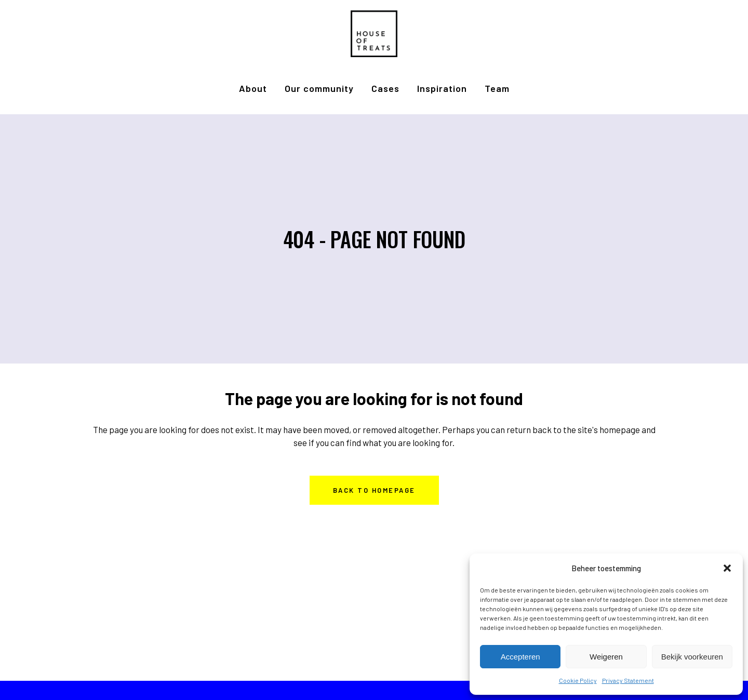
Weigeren (606, 657)
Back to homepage (374, 490)
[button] (727, 568)
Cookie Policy (578, 680)
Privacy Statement (628, 680)
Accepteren (520, 657)
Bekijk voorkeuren (692, 657)
